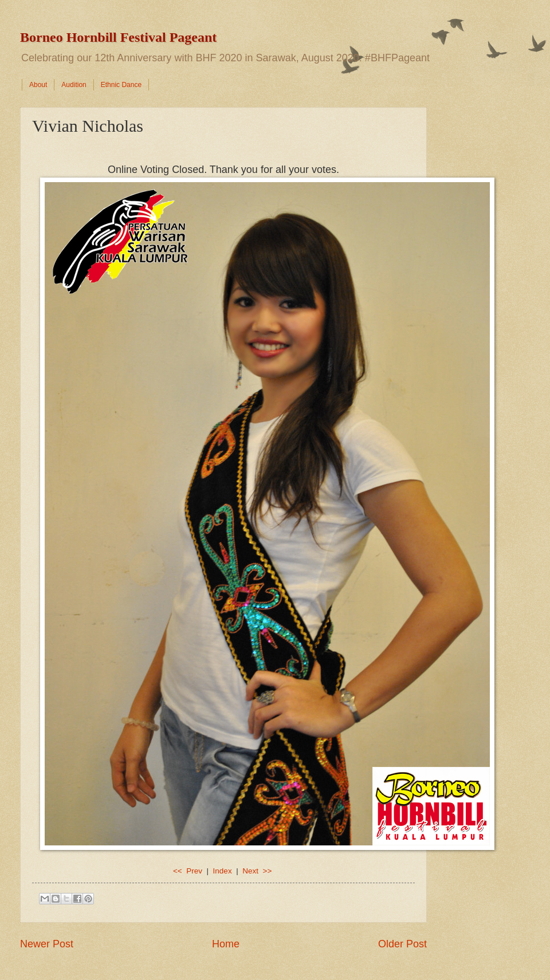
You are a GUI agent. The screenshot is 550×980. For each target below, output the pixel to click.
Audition (74, 85)
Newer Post (47, 944)
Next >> (257, 871)
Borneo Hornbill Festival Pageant (118, 37)
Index (223, 871)
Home (226, 944)
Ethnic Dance (121, 85)
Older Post (402, 944)
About (38, 85)
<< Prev (189, 871)
